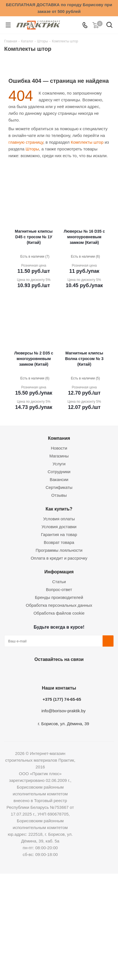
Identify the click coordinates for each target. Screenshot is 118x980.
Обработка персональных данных (59, 605)
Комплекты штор (87, 142)
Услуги (59, 464)
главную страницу (26, 142)
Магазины (59, 456)
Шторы (32, 149)
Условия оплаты (59, 519)
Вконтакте (29, 672)
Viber (86, 672)
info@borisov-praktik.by (64, 711)
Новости (59, 448)
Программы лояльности (59, 550)
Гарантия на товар (59, 534)
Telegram (72, 672)
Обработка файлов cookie (59, 613)
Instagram (58, 672)
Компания (59, 438)
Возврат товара (59, 542)
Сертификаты (59, 487)
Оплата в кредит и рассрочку (59, 558)
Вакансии (59, 479)
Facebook (44, 672)
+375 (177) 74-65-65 (62, 699)
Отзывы (59, 495)
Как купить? (59, 509)
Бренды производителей (59, 597)
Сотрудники (59, 472)
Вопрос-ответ (59, 589)
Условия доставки (59, 527)
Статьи (59, 582)
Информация (59, 572)
